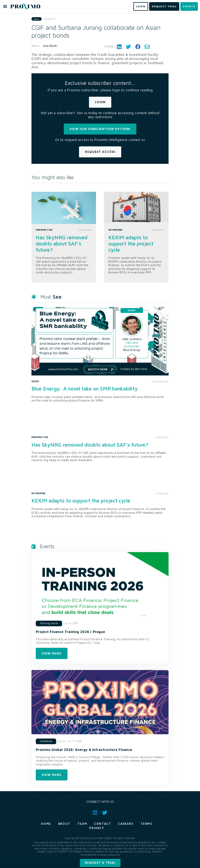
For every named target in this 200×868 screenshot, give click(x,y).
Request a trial (100, 862)
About (64, 824)
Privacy (97, 828)
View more (52, 653)
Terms (147, 824)
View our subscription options (100, 129)
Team (82, 824)
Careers (126, 824)
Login (100, 102)
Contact (103, 824)
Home (46, 824)
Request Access (100, 152)
